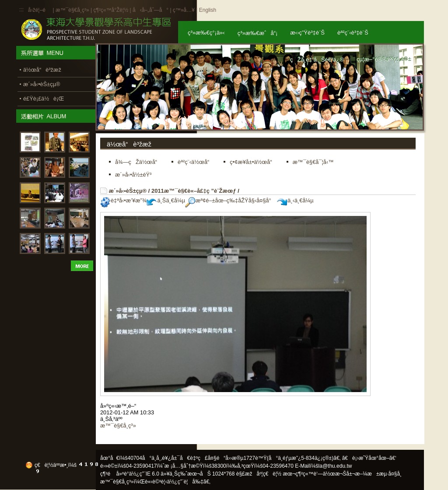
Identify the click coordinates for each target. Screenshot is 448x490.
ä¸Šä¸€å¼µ (166, 200)
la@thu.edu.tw (335, 466)
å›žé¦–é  (40, 10)
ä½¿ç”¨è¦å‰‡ (185, 482)
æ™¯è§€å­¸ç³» (73, 10)
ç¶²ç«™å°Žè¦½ (111, 10)
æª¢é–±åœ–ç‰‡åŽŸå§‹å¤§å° (230, 200)
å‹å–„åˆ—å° (150, 10)
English (208, 10)
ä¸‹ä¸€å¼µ (295, 200)
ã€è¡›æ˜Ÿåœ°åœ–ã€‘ (369, 458)
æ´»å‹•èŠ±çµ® (128, 191)
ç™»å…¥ (184, 10)
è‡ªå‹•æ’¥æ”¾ (123, 200)
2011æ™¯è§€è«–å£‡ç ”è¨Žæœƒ (194, 191)
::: (21, 10)
